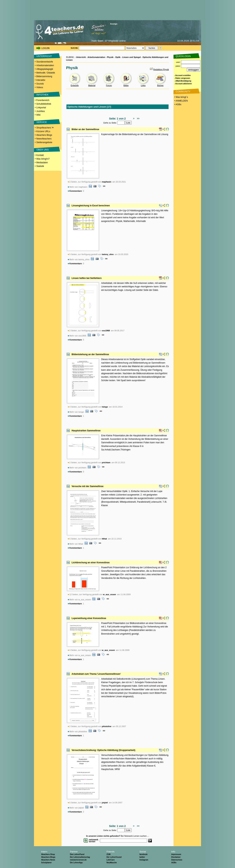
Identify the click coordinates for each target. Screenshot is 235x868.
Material (92, 85)
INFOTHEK (42, 95)
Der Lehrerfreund (114, 857)
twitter (142, 857)
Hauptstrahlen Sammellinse (86, 431)
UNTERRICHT (44, 56)
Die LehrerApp (76, 863)
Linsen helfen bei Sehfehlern (87, 278)
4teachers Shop (48, 854)
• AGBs (178, 104)
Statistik (40, 166)
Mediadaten (42, 163)
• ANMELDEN (181, 101)
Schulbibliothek (44, 104)
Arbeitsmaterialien (45, 65)
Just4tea (40, 111)
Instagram (144, 860)
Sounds (40, 84)
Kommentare (76, 191)
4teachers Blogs (44, 135)
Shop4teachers (45, 128)
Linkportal (41, 108)
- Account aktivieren (183, 84)
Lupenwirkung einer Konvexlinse (89, 618)
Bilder (126, 85)
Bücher (160, 85)
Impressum (176, 854)
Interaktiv (41, 80)
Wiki (38, 115)
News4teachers (44, 139)
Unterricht (81, 57)
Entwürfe (75, 85)
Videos (40, 87)
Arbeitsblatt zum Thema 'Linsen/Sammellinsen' (96, 674)
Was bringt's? (43, 159)
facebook (143, 854)
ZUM (109, 854)
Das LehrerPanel (77, 854)
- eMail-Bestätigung (183, 81)
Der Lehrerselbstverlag (80, 857)
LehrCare (111, 860)
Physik (110, 57)
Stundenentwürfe (45, 62)
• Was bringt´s (181, 97)
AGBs (174, 863)
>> (138, 119)
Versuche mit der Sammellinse (87, 486)
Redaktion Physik (161, 69)
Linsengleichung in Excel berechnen (91, 206)
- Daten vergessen (182, 78)
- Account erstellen (182, 75)
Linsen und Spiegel (132, 57)
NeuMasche (112, 863)
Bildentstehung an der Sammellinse (90, 354)
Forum (109, 85)
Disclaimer (176, 857)
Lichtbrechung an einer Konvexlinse (91, 563)
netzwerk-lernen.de (78, 860)
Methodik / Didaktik (46, 73)
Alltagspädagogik (45, 69)
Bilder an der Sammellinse (85, 129)
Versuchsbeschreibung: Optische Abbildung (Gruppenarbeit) (103, 750)
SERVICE (42, 122)
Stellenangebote (44, 142)
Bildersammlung (44, 76)
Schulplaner (46, 863)
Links (143, 85)
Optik (118, 57)
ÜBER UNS (43, 150)
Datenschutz (177, 860)
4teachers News (48, 860)
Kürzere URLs (43, 131)
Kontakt (40, 155)
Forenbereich (43, 100)
